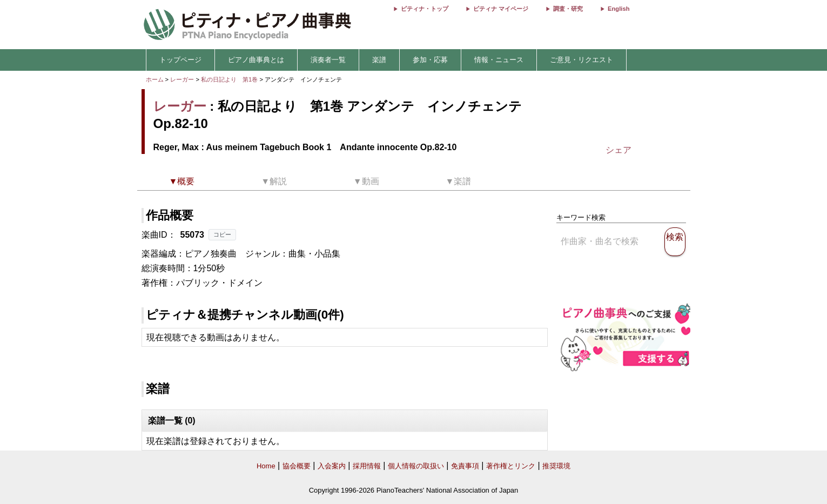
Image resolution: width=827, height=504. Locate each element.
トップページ (180, 60)
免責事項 (465, 466)
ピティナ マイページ (501, 9)
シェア (618, 150)
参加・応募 (430, 60)
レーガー (182, 79)
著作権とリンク (511, 466)
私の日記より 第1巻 (230, 79)
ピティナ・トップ (425, 9)
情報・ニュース (499, 60)
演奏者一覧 (328, 60)
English (618, 9)
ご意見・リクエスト (581, 60)
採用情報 (367, 466)
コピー (222, 234)
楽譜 (379, 60)
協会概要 (297, 466)
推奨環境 (556, 466)
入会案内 (332, 466)
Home (266, 466)
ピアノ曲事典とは (256, 60)
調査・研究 (568, 9)
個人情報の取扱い (416, 466)
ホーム (155, 79)
